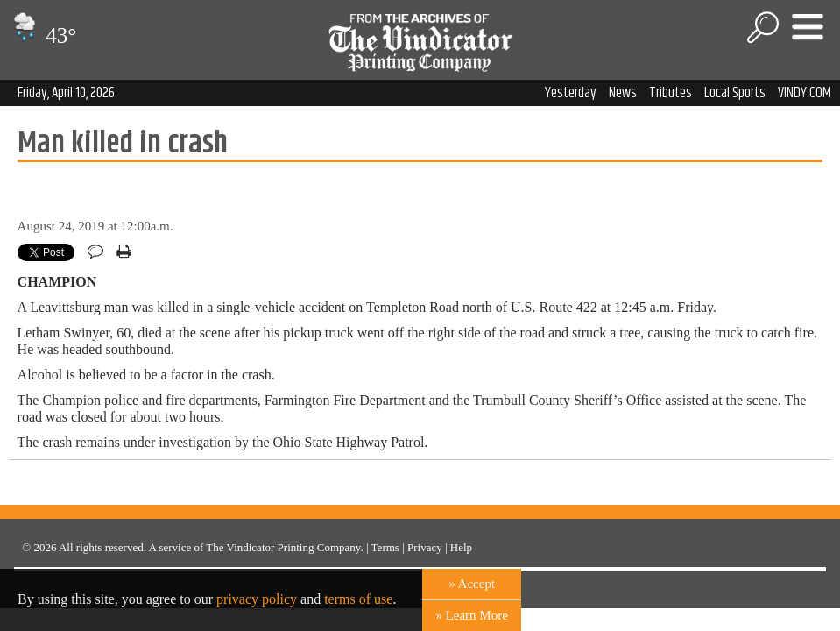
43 (42, 35)
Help (461, 547)
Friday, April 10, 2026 (66, 93)
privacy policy (257, 599)
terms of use (358, 599)
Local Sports (735, 93)
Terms (385, 547)
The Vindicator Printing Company (283, 547)
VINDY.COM (805, 93)
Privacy (425, 547)
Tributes (671, 93)
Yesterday (571, 93)
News (623, 93)
